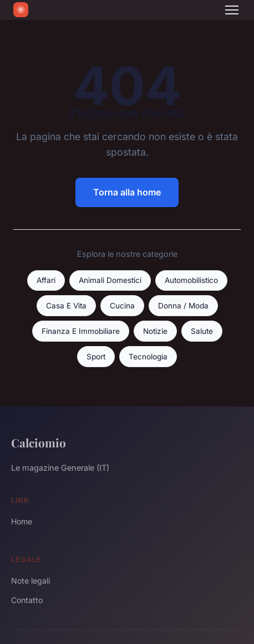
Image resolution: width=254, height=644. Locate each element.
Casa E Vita (66, 306)
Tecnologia (148, 357)
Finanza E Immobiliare (81, 331)
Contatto (27, 600)
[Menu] (232, 10)
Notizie (155, 331)
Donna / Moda (183, 306)
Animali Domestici (110, 280)
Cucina (122, 306)
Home (22, 521)
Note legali (31, 581)
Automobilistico (191, 280)
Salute (202, 331)
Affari (46, 280)
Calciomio (39, 442)
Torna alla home (127, 192)
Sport (96, 357)
